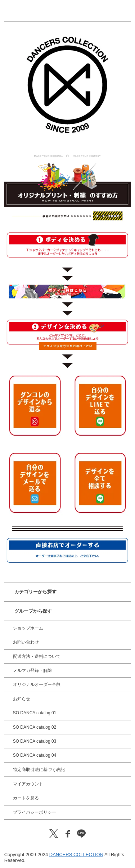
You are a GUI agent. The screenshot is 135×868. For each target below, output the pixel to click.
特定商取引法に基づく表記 (39, 770)
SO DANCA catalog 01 (35, 713)
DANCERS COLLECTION (76, 855)
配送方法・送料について (37, 656)
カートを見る (26, 798)
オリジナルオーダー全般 (37, 684)
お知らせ (22, 699)
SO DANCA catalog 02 (35, 727)
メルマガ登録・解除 (32, 670)
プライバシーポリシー (35, 812)
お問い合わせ (26, 642)
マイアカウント (28, 784)
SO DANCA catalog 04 (35, 755)
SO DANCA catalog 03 (35, 741)
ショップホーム (28, 628)
